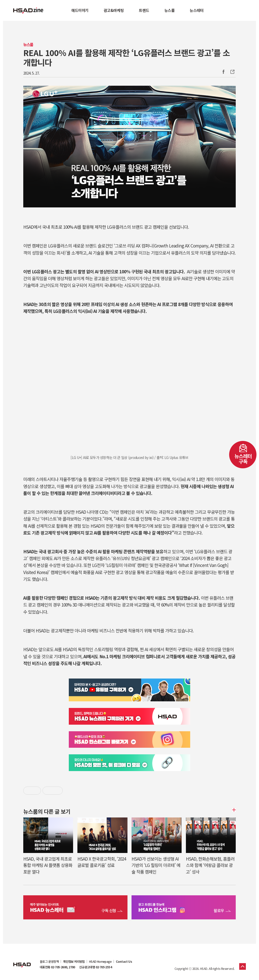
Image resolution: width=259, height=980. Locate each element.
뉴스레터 (197, 10)
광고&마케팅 (114, 10)
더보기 (233, 810)
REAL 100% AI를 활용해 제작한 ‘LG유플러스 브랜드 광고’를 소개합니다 (126, 57)
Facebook (223, 72)
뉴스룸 (170, 10)
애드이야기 (80, 10)
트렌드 (144, 10)
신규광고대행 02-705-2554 (95, 967)
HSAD (22, 961)
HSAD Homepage (100, 961)
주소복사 (232, 72)
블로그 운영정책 (49, 961)
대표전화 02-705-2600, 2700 (57, 967)
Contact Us (124, 961)
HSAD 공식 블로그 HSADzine (28, 10)
